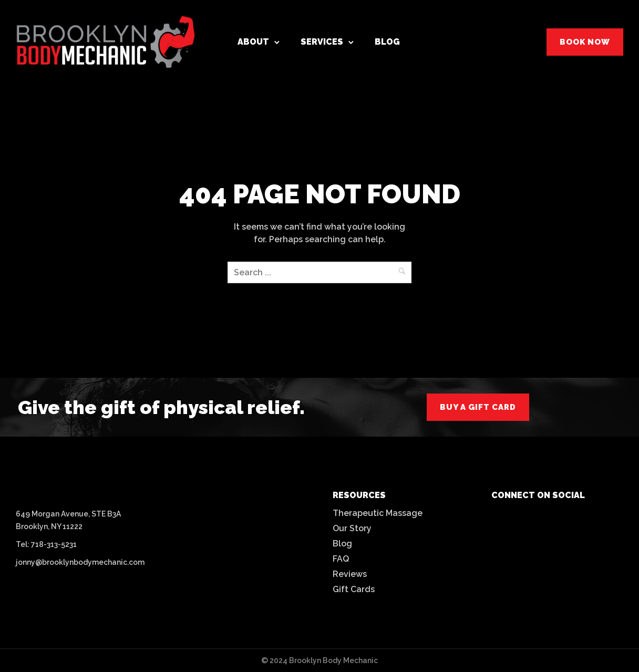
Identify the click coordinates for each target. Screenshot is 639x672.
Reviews (350, 574)
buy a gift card (478, 407)
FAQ (341, 559)
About (253, 42)
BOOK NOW (585, 42)
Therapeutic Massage (378, 513)
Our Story (352, 528)
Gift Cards (354, 589)
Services (322, 42)
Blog (387, 42)
